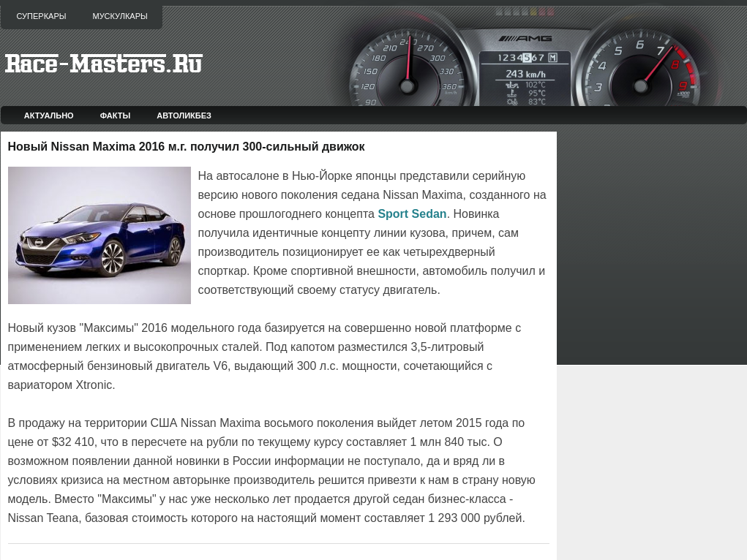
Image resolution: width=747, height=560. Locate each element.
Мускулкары (120, 16)
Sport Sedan (412, 214)
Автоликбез (184, 116)
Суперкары (42, 16)
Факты (116, 116)
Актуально (49, 116)
